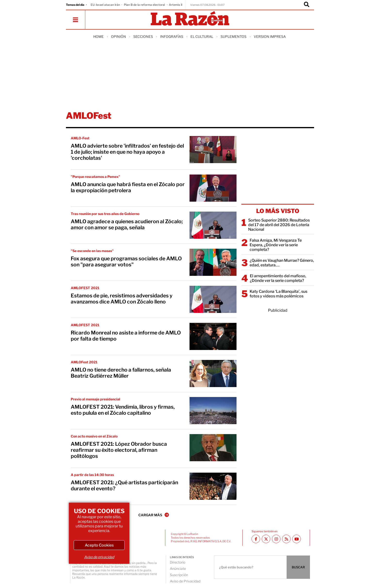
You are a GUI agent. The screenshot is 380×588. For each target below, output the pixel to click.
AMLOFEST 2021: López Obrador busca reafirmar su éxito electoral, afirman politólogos (119, 450)
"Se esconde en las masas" (92, 251)
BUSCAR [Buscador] (298, 567)
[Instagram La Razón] (276, 539)
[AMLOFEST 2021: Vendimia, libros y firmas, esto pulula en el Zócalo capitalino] (213, 411)
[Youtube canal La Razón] (297, 539)
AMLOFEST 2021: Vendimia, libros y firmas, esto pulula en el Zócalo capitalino (123, 410)
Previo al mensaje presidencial (95, 399)
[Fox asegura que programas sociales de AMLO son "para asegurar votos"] (213, 262)
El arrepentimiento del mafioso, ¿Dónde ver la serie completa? (278, 278)
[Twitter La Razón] (266, 539)
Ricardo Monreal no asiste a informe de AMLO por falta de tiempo (126, 336)
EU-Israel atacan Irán (105, 5)
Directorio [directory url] (178, 562)
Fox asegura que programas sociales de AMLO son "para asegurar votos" (126, 262)
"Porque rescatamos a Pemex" (95, 177)
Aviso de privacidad (99, 557)
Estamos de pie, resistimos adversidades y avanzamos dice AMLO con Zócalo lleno (122, 299)
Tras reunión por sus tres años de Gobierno (105, 214)
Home (99, 36)
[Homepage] (190, 19)
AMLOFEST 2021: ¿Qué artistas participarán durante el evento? (124, 485)
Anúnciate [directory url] (178, 568)
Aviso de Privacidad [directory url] (185, 581)
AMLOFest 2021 (84, 362)
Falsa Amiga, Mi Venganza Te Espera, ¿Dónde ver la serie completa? (276, 245)
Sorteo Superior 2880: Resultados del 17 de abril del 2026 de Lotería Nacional (279, 225)
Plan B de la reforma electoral (144, 5)
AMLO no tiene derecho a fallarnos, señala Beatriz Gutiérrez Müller (121, 373)
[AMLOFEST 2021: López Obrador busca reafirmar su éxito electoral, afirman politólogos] (213, 448)
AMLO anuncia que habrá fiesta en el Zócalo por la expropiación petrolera (128, 187)
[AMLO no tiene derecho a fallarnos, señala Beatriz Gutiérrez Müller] (213, 373)
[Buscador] (307, 5)
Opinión (119, 36)
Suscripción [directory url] (179, 575)
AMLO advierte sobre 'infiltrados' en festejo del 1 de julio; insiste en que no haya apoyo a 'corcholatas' (127, 152)
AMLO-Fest (80, 138)
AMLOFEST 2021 (85, 288)
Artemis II (176, 5)
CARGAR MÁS (154, 515)
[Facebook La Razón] (256, 539)
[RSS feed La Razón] (286, 539)
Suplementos (234, 36)
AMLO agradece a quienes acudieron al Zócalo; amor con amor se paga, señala (127, 224)
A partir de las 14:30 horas (92, 475)
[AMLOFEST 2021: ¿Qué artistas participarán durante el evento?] (213, 486)
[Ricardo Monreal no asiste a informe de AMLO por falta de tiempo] (213, 336)
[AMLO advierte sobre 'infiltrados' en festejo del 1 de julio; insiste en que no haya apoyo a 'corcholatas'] (213, 150)
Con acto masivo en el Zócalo (94, 436)
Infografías (172, 36)
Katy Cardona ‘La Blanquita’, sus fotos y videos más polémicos (278, 294)
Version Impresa (270, 36)
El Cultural (202, 36)
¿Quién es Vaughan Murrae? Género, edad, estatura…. (282, 263)
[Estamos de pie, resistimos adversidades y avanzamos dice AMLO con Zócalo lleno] (213, 299)
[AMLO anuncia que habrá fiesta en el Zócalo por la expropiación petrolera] (213, 188)
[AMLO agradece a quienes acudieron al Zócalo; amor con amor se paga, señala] (213, 225)
